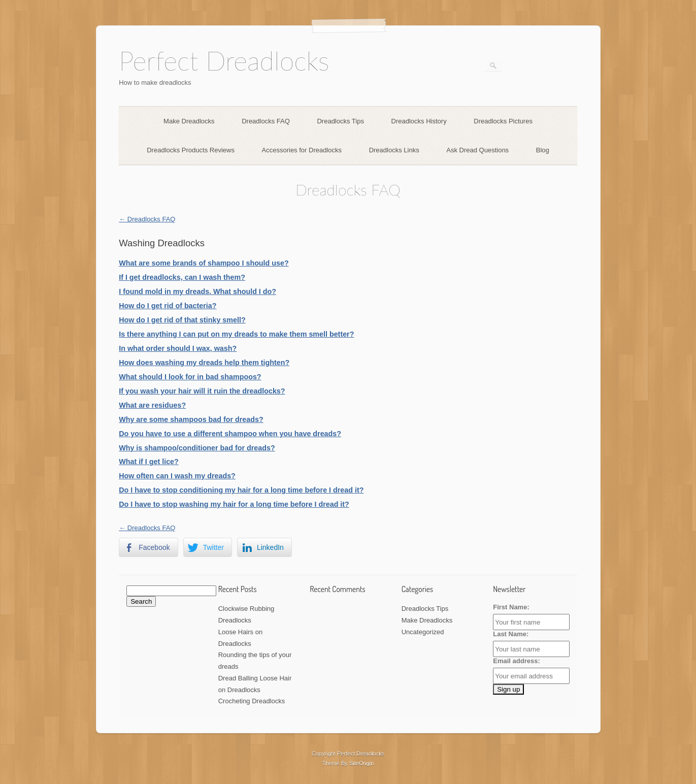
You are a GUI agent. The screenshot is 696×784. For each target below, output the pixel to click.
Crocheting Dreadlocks (252, 701)
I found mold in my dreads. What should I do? (197, 291)
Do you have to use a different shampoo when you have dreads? (230, 434)
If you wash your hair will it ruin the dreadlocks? (202, 391)
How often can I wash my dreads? (177, 476)
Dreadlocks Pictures (503, 121)
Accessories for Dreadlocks (302, 150)
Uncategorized (423, 632)
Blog (543, 150)
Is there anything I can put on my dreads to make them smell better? (236, 334)
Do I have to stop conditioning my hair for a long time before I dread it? (241, 490)
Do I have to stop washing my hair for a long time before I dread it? (234, 504)
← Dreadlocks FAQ (147, 219)
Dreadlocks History (419, 121)
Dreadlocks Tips (340, 121)
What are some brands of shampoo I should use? (204, 263)
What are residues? (152, 405)
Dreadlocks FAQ (266, 121)
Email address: (517, 661)
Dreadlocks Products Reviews (191, 150)
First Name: (511, 607)
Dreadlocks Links (394, 150)
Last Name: (511, 634)
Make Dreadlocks (189, 121)
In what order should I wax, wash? (178, 348)
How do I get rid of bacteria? (168, 306)
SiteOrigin (362, 763)
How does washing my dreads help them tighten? (204, 363)
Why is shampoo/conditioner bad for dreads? (197, 448)
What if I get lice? (149, 462)
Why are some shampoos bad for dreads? (191, 419)
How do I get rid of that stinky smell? (182, 320)
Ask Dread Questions (477, 150)
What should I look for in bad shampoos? (190, 377)
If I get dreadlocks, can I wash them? (182, 277)
